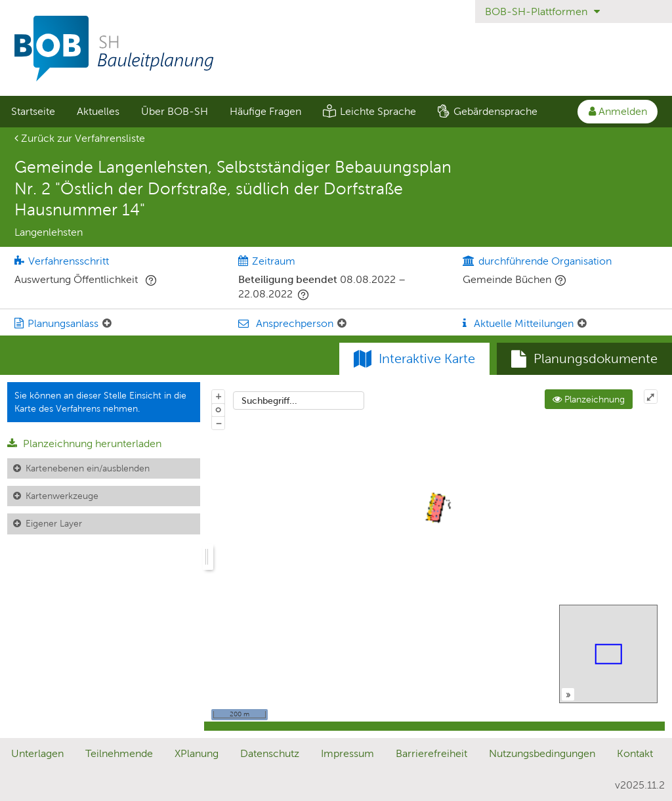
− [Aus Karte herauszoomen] (219, 423)
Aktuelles (98, 111)
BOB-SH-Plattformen (542, 11)
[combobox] (299, 401)
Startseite (33, 111)
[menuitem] (33, 112)
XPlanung (197, 753)
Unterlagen (37, 753)
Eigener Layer (54, 523)
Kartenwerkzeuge (62, 496)
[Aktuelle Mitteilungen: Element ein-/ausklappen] (582, 324)
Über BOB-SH (175, 111)
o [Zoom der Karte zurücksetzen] (218, 409)
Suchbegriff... (269, 401)
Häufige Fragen (265, 111)
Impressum (347, 753)
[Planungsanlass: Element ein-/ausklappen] (107, 324)
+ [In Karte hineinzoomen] (219, 396)
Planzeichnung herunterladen (84, 444)
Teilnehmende (119, 753)
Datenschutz (270, 753)
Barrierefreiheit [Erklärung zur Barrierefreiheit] (431, 753)
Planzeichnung (589, 399)
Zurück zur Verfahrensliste (80, 138)
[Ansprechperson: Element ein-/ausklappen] (342, 324)
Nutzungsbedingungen (542, 753)
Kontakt (635, 753)
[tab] (584, 359)
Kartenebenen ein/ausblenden (88, 468)
